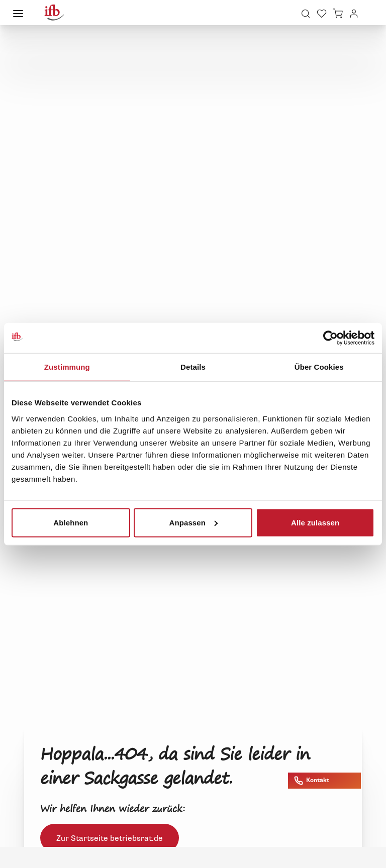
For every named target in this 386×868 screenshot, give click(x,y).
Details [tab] (193, 367)
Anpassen (193, 522)
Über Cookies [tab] (319, 367)
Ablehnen (71, 522)
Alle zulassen (315, 522)
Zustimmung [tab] (67, 367)
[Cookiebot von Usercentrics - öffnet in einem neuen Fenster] (330, 338)
